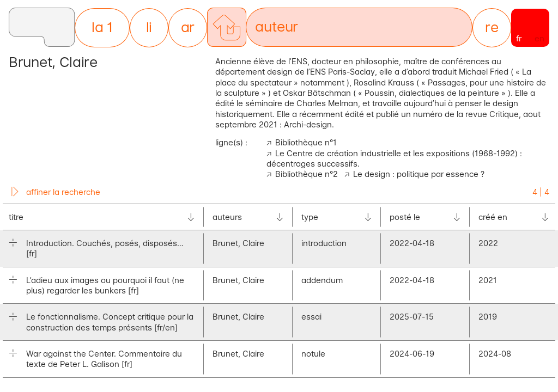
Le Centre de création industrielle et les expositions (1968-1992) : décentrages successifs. (394, 158)
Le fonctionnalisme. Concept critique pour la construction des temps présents (110, 322)
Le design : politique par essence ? (419, 174)
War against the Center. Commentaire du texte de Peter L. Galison (104, 359)
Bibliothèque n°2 (307, 174)
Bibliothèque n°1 (306, 142)
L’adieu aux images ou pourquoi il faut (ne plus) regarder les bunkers (105, 285)
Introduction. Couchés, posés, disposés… (105, 248)
